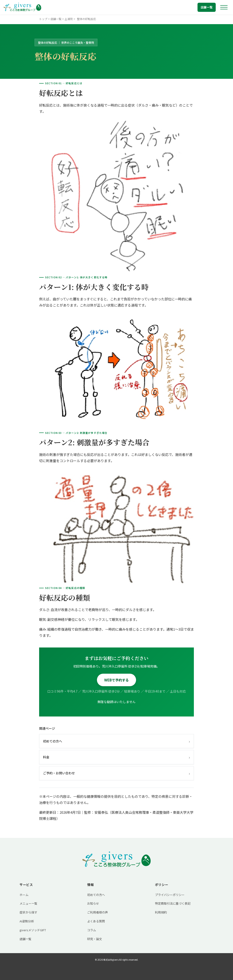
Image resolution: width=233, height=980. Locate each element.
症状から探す (28, 912)
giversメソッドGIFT (33, 930)
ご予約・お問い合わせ (116, 773)
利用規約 (161, 912)
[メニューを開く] (224, 7)
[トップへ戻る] (22, 7)
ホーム (24, 895)
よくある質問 (96, 921)
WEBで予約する (116, 680)
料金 (116, 757)
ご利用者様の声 (98, 912)
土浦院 (69, 19)
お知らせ (93, 903)
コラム (92, 930)
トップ (43, 19)
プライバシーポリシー (170, 895)
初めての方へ (116, 741)
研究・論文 (95, 939)
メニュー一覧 (28, 903)
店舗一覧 (207, 7)
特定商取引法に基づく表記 (173, 903)
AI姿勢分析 (27, 921)
